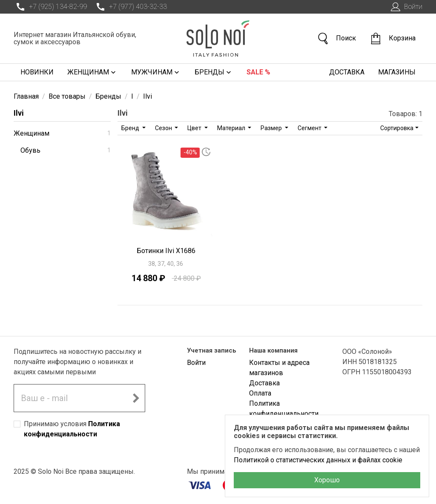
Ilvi (19, 113)
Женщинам (92, 72)
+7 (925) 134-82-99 (50, 7)
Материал (232, 128)
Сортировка (397, 128)
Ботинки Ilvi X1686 (166, 251)
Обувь (66, 150)
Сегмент (310, 128)
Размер (272, 128)
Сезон (164, 128)
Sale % (258, 72)
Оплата (260, 393)
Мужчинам (156, 72)
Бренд (131, 128)
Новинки (37, 72)
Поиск (336, 38)
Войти (406, 7)
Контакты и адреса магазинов (279, 368)
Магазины (397, 72)
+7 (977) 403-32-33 (130, 7)
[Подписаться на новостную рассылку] (136, 398)
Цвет (195, 128)
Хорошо (327, 480)
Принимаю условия (72, 429)
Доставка (347, 72)
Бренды (214, 72)
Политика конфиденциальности (284, 409)
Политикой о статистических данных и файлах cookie (318, 460)
